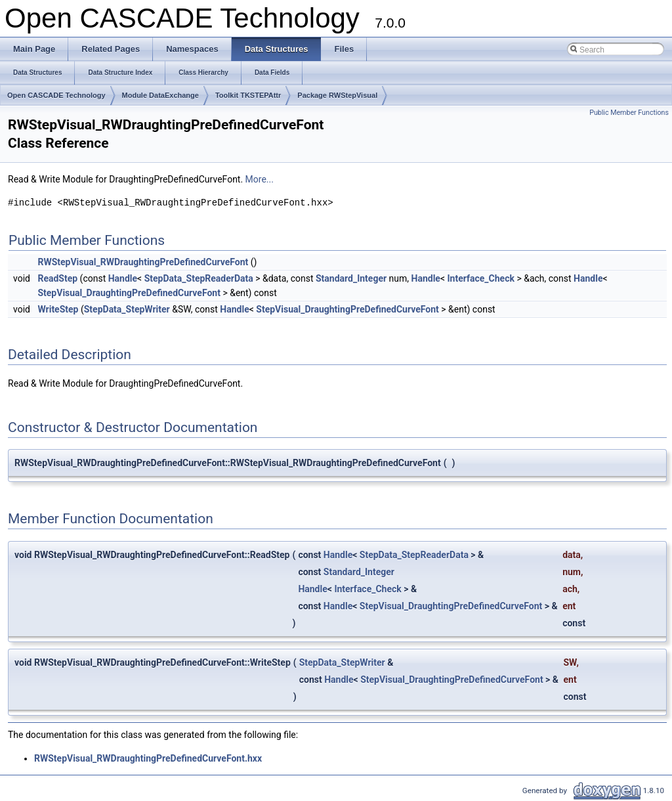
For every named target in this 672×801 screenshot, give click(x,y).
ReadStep (57, 278)
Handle (123, 278)
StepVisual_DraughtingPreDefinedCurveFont (129, 293)
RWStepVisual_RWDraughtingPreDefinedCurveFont (143, 262)
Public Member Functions (629, 113)
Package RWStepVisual (337, 95)
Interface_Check (481, 278)
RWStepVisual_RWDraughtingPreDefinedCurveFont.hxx (148, 758)
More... (260, 179)
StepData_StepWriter (127, 309)
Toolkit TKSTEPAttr (248, 95)
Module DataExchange (160, 95)
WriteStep (58, 309)
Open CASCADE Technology (56, 95)
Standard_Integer (351, 278)
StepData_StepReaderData (199, 278)
